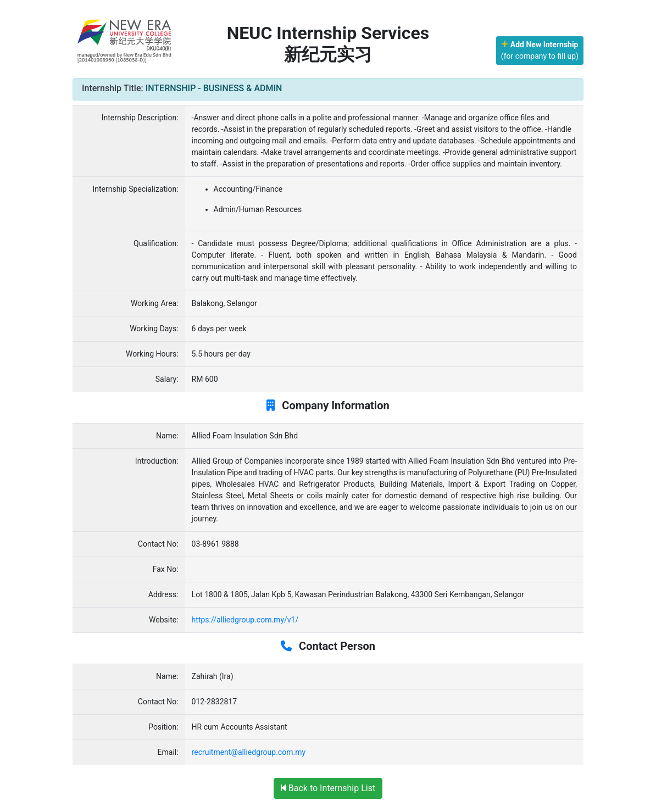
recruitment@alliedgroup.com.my (249, 752)
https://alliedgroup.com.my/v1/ (245, 620)
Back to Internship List (328, 788)
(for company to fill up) (540, 50)
